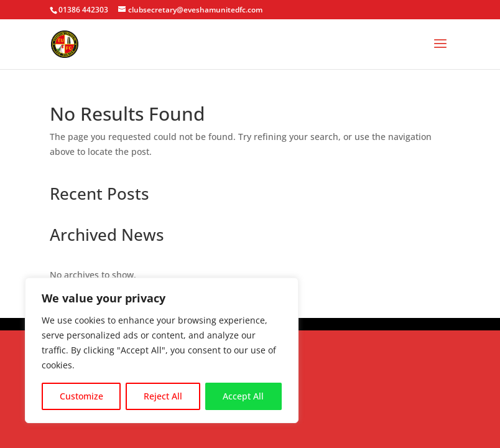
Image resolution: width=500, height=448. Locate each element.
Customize (81, 396)
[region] (162, 350)
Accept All (243, 396)
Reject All (163, 396)
